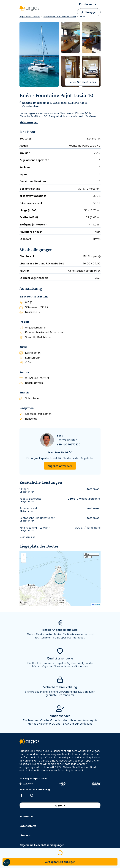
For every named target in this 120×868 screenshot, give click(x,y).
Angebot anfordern (60, 466)
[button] (89, 4)
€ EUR (59, 805)
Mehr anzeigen (27, 537)
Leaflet (96, 605)
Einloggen (89, 12)
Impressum (26, 816)
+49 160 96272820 (68, 444)
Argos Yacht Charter (30, 17)
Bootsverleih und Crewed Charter (60, 17)
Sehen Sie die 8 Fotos (82, 82)
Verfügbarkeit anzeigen (60, 862)
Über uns (25, 835)
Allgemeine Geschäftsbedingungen (42, 845)
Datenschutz (28, 826)
